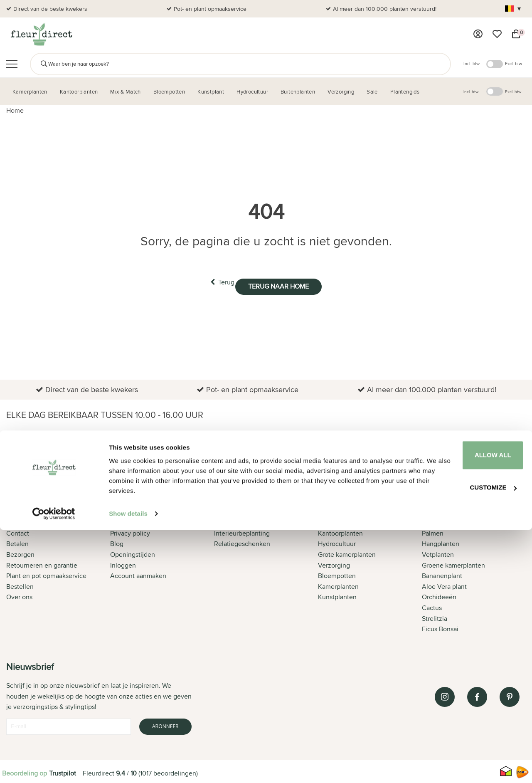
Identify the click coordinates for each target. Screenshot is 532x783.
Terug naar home (288, 282)
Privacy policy (130, 532)
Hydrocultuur (337, 542)
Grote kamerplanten (347, 553)
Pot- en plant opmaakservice (210, 9)
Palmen (433, 532)
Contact (18, 532)
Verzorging (334, 564)
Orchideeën (439, 596)
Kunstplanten (337, 596)
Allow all (463, 707)
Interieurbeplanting (242, 532)
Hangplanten (441, 542)
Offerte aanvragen (240, 521)
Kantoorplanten (340, 532)
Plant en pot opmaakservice (46, 574)
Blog (117, 542)
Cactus (432, 606)
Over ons (19, 596)
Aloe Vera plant (444, 585)
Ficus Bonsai (440, 627)
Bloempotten (337, 574)
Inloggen (123, 564)
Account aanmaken (138, 574)
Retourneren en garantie (42, 564)
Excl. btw (514, 64)
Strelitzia (435, 617)
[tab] (58, 567)
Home (15, 110)
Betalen (17, 542)
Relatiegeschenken (242, 542)
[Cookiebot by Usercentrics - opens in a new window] (54, 767)
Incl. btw (472, 64)
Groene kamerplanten (453, 564)
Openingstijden (133, 553)
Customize (463, 737)
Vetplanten (438, 553)
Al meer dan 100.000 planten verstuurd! (385, 9)
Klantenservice (28, 521)
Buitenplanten (339, 521)
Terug (213, 281)
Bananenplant (442, 574)
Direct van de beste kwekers (50, 9)
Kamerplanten (338, 585)
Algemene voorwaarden (145, 521)
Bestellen (20, 585)
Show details (128, 767)
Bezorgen (20, 553)
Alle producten (443, 521)
